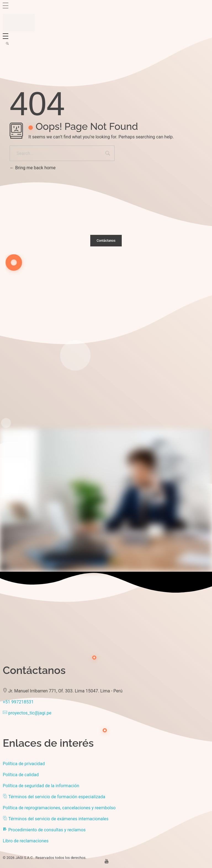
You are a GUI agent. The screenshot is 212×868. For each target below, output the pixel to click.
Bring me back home (33, 168)
